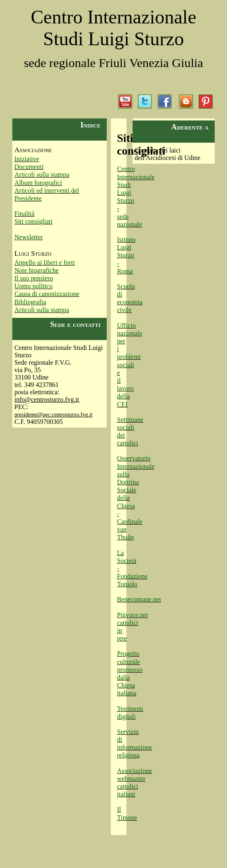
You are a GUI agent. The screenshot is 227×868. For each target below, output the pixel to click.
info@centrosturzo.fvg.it (47, 399)
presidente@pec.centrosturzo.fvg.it (53, 415)
